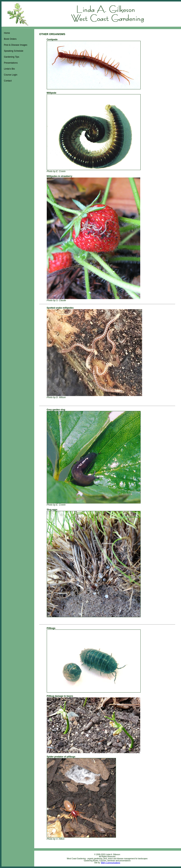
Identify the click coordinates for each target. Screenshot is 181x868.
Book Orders (10, 39)
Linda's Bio (9, 69)
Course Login (11, 75)
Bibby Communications (111, 863)
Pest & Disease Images (16, 45)
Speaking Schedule (14, 51)
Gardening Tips (11, 57)
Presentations (11, 63)
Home (7, 33)
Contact (8, 81)
